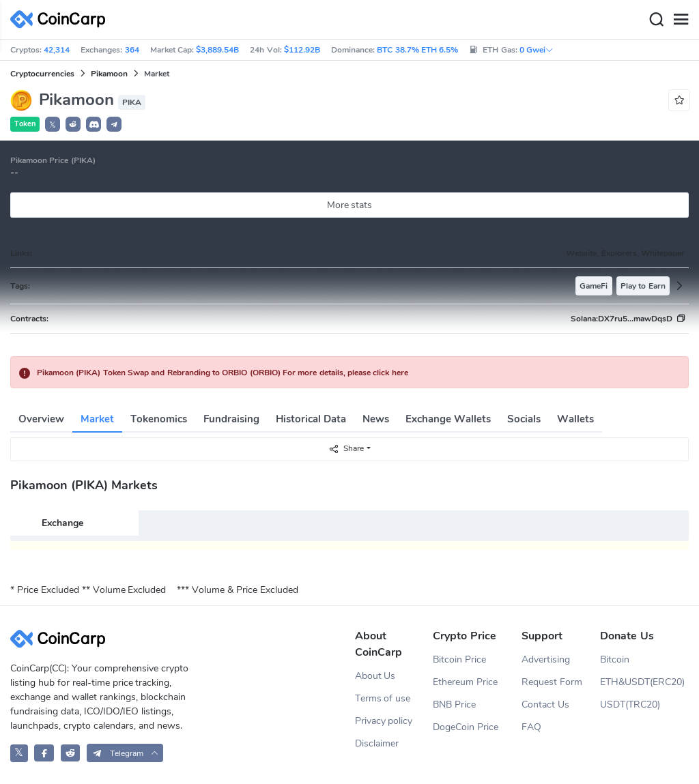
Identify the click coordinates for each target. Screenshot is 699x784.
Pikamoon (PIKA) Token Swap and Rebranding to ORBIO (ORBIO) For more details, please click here (223, 373)
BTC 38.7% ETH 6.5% (417, 50)
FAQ (531, 727)
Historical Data (311, 419)
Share (346, 449)
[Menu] (681, 20)
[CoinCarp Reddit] (71, 753)
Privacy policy (384, 721)
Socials (524, 419)
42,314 (57, 50)
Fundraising (231, 419)
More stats (350, 205)
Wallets (575, 419)
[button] (73, 124)
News (376, 419)
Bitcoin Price (459, 659)
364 (132, 50)
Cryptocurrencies (42, 74)
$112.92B (302, 50)
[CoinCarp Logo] (61, 19)
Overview (41, 419)
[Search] (656, 20)
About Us (375, 676)
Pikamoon (109, 74)
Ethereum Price (465, 682)
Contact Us (545, 705)
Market (97, 419)
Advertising (546, 659)
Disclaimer (377, 743)
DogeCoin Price (466, 727)
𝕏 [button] (53, 125)
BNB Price (454, 705)
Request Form (552, 682)
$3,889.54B (217, 50)
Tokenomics (159, 419)
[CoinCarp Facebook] (44, 753)
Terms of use (383, 698)
